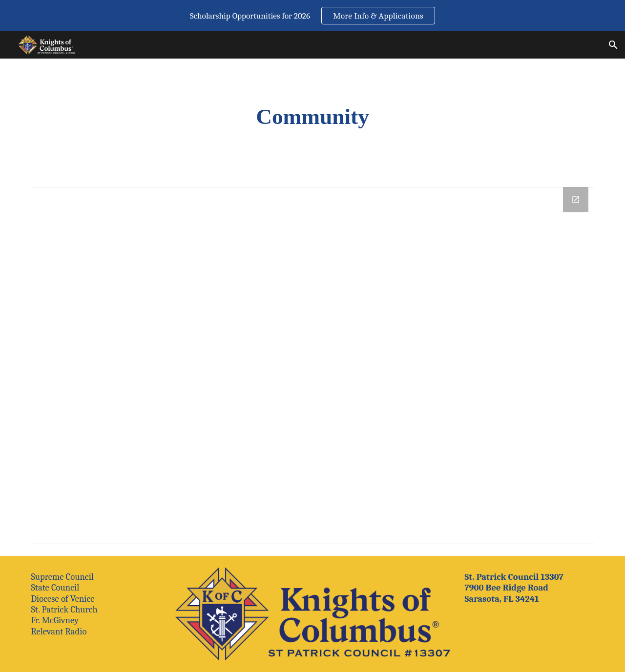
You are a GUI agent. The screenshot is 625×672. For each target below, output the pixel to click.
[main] (312, 117)
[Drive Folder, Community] (312, 366)
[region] (312, 16)
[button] (613, 45)
